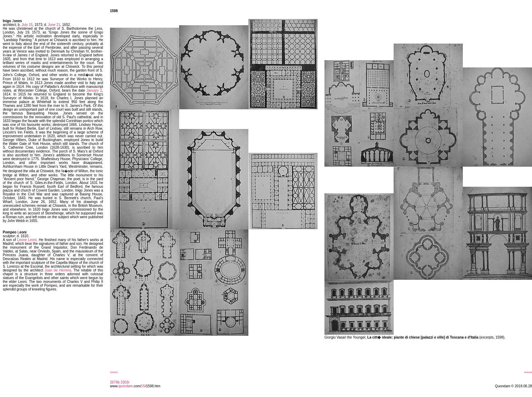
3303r (125, 382)
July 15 (27, 25)
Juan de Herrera (58, 270)
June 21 (54, 25)
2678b (115, 382)
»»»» (528, 372)
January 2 (94, 90)
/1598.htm (153, 386)
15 (143, 386)
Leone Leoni (27, 240)
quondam (126, 386)
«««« (114, 372)
